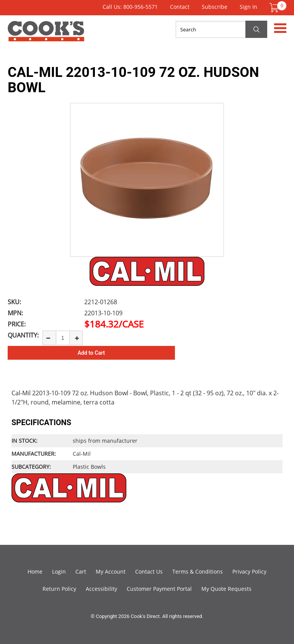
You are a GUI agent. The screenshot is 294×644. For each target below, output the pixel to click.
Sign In (248, 7)
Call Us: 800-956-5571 (130, 7)
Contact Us (149, 571)
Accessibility (101, 589)
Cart (81, 571)
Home (35, 571)
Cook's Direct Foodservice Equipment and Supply (46, 36)
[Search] (221, 29)
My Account (111, 571)
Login (59, 571)
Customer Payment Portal (159, 589)
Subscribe (215, 7)
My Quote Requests (226, 589)
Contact (180, 7)
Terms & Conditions (198, 571)
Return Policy (59, 589)
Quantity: (23, 335)
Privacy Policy (249, 571)
